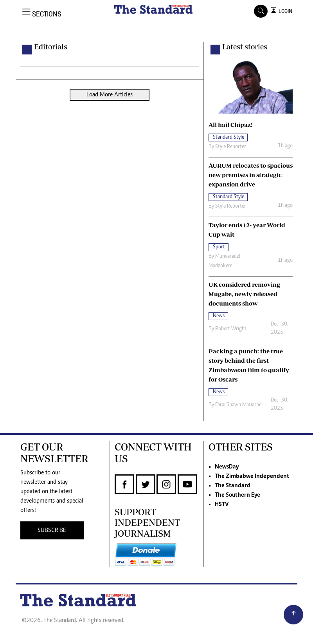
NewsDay (227, 467)
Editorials (51, 47)
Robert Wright (231, 329)
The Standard (233, 486)
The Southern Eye (237, 495)
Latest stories (245, 47)
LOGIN (284, 11)
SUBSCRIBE (52, 530)
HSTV (222, 505)
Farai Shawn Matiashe (238, 405)
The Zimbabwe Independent (252, 476)
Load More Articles (110, 95)
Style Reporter (231, 147)
